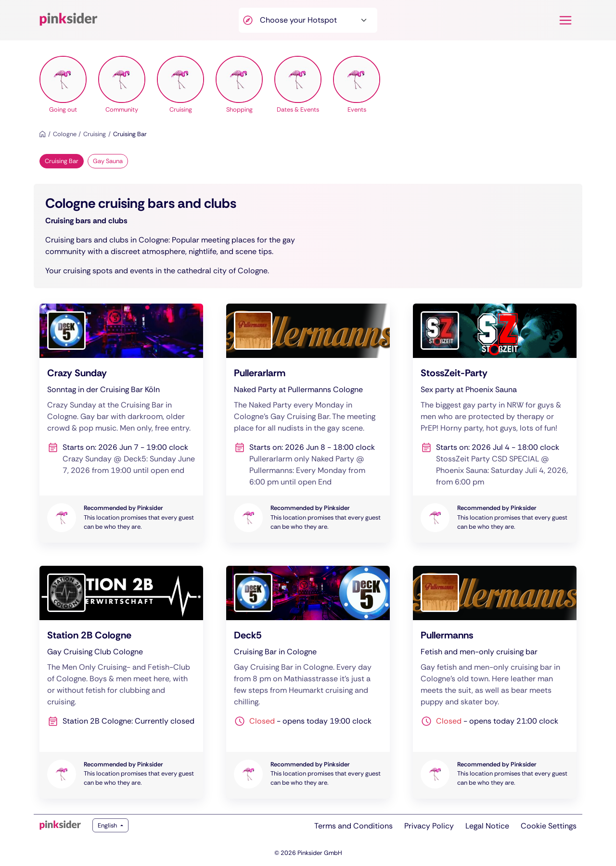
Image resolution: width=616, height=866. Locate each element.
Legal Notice (487, 826)
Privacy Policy (429, 826)
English (108, 825)
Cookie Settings (549, 826)
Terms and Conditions (353, 826)
